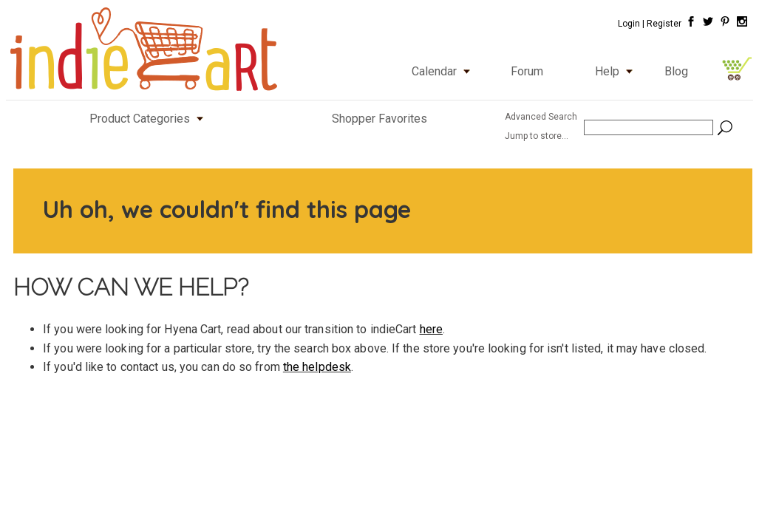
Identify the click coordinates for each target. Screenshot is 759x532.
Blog (676, 71)
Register (664, 24)
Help (617, 71)
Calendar (444, 71)
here (431, 329)
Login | (631, 24)
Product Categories (150, 119)
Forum (527, 71)
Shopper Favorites (379, 119)
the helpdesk (317, 367)
